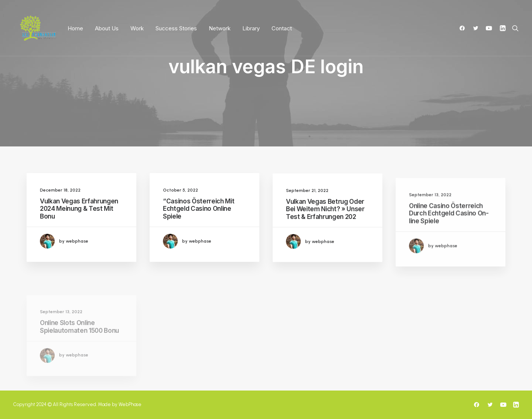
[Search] (514, 28)
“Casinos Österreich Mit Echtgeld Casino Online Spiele (199, 209)
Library (251, 28)
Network (220, 28)
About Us (107, 28)
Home (75, 28)
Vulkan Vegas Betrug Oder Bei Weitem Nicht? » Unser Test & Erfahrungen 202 (325, 215)
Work (137, 28)
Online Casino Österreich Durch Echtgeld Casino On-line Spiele (449, 233)
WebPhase (130, 404)
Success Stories (176, 28)
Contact (282, 28)
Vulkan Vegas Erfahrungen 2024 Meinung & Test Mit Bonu (79, 209)
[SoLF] (38, 28)
